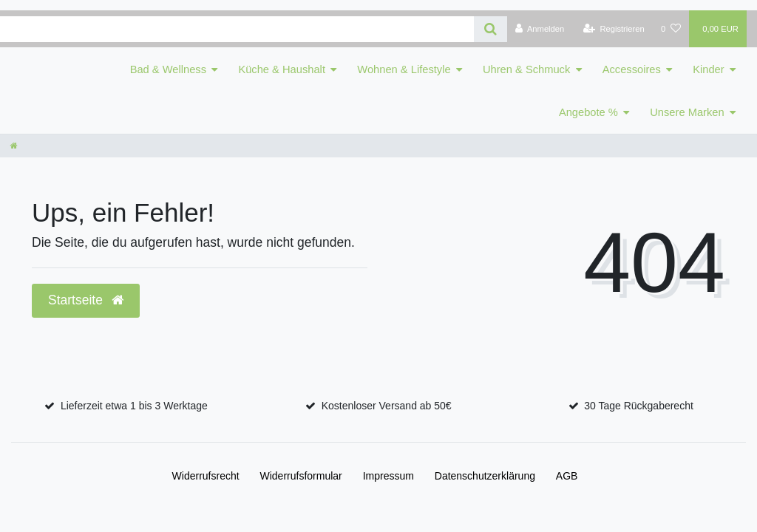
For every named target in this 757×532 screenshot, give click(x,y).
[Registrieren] (614, 29)
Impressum (388, 476)
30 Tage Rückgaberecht (639, 406)
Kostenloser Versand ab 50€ (387, 406)
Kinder (708, 69)
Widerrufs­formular (301, 476)
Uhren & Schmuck (526, 69)
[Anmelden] (540, 29)
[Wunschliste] (671, 29)
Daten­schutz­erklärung (485, 476)
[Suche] (490, 29)
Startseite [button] (86, 300)
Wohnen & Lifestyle (404, 69)
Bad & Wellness (168, 69)
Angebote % (588, 112)
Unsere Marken (687, 112)
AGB (567, 476)
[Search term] (237, 29)
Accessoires (632, 69)
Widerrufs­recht (206, 476)
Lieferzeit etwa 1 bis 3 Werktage (134, 406)
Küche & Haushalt (282, 69)
